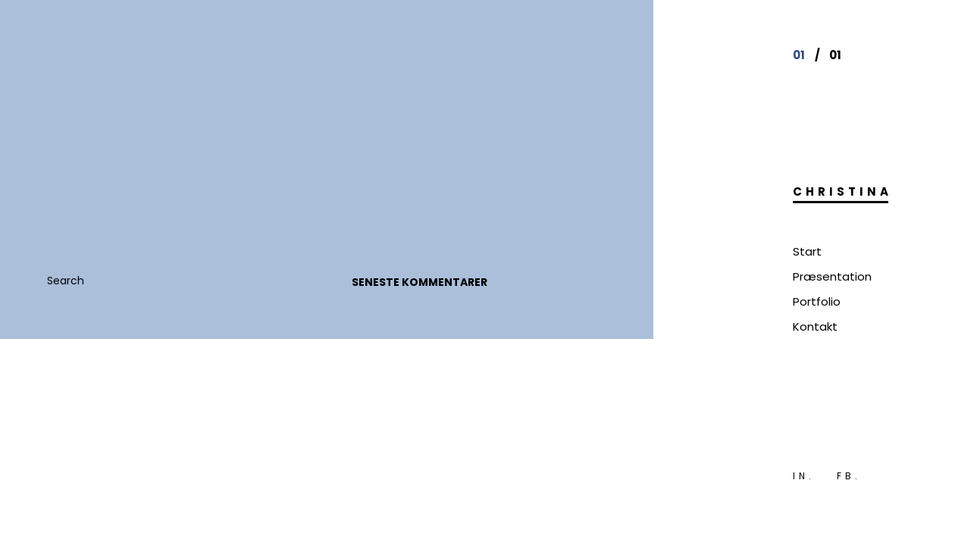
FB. (849, 476)
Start (807, 251)
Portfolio (817, 301)
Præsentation (832, 276)
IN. (804, 476)
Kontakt (815, 326)
